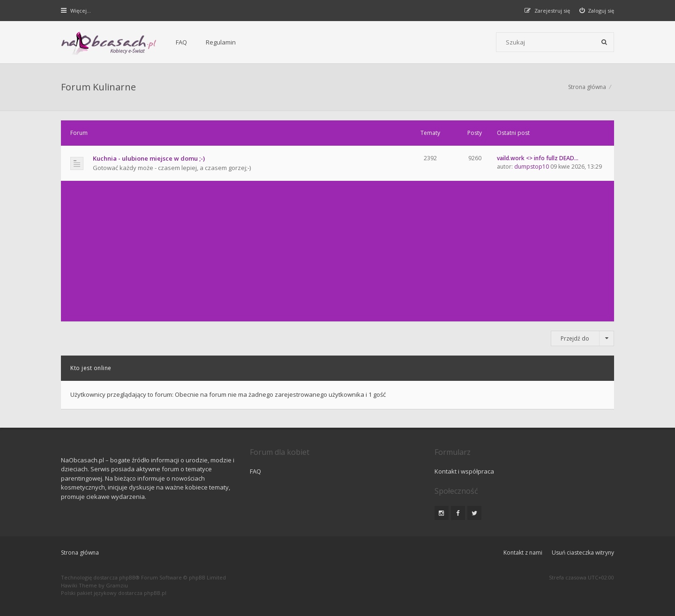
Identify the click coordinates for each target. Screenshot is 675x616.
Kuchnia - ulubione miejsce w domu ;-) (149, 158)
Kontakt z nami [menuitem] (523, 553)
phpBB (127, 577)
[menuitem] (597, 11)
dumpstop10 (532, 167)
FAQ (181, 42)
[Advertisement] (337, 251)
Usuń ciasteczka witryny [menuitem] (583, 553)
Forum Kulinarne (98, 87)
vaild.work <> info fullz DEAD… (538, 158)
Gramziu (117, 585)
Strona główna (587, 87)
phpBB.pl (155, 593)
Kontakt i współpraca (464, 471)
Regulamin (221, 42)
